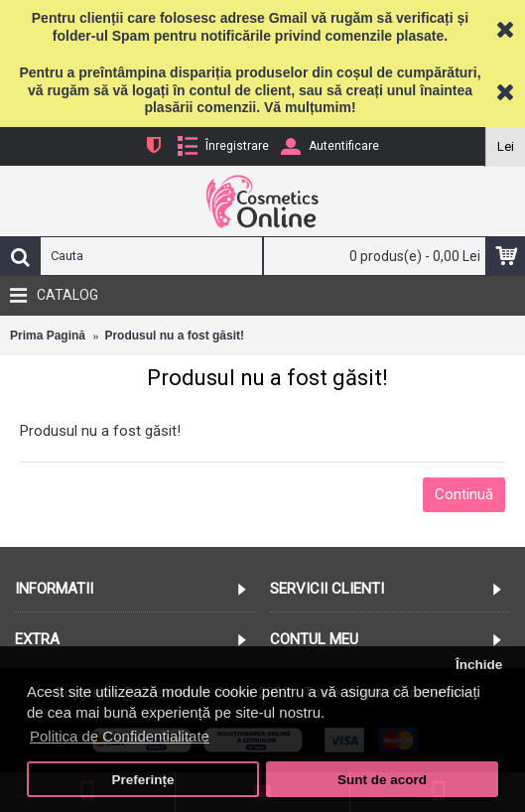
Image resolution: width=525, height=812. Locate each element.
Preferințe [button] (143, 780)
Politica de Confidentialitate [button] (120, 736)
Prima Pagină (48, 336)
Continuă (464, 494)
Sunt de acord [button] (382, 780)
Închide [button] (479, 665)
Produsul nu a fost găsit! (174, 336)
